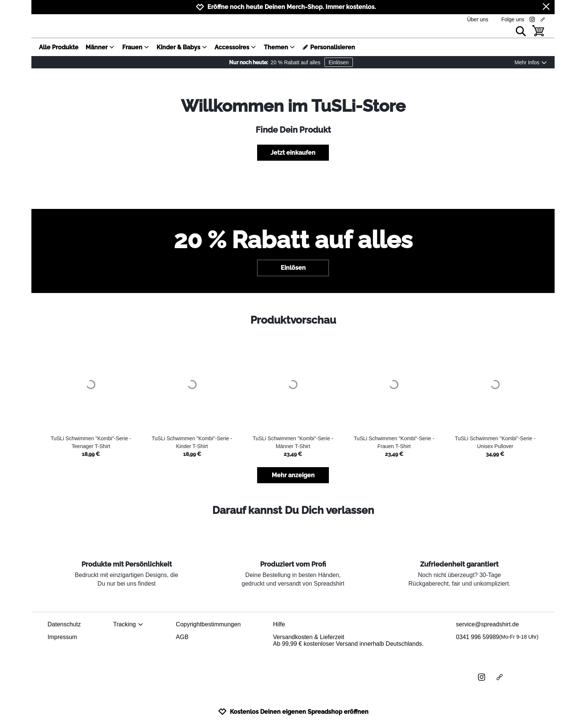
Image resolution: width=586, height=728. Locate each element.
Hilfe (279, 624)
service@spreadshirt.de (487, 624)
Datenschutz (64, 624)
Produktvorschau (293, 320)
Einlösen (339, 62)
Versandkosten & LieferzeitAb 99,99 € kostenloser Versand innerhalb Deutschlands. (348, 640)
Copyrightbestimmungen (208, 624)
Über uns (478, 19)
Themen (280, 47)
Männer (100, 47)
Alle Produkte (59, 47)
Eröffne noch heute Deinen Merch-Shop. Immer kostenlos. (292, 7)
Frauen (136, 47)
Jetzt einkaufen (293, 153)
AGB (182, 637)
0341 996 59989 (497, 637)
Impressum (62, 637)
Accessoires (235, 47)
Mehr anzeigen (293, 475)
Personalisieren (329, 47)
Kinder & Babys (182, 47)
